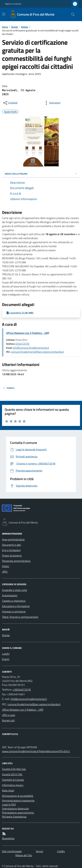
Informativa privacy (13, 785)
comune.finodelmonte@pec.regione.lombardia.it (37, 352)
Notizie (25, 27)
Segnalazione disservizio (15, 809)
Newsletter (8, 838)
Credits (61, 851)
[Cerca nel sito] (72, 14)
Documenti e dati (11, 545)
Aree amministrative (13, 539)
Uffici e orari (9, 715)
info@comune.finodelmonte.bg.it (31, 348)
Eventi (6, 659)
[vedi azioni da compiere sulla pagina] (52, 103)
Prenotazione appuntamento (18, 813)
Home (5, 27)
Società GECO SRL (12, 774)
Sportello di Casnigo (13, 780)
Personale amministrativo (16, 561)
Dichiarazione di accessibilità (18, 796)
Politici (6, 566)
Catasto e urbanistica (14, 601)
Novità (14, 27)
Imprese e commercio (14, 611)
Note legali (8, 790)
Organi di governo (12, 555)
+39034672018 (22, 690)
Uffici (5, 572)
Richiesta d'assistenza (14, 817)
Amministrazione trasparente (18, 800)
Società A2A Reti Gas (14, 769)
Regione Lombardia (13, 4)
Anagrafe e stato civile (14, 590)
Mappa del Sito (24, 855)
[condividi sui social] (10, 103)
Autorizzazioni (10, 595)
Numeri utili (8, 720)
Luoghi (6, 654)
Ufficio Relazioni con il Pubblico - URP (28, 333)
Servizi (39, 851)
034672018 (22, 344)
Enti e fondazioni (11, 550)
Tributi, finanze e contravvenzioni (20, 617)
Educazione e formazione (16, 606)
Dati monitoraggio (12, 851)
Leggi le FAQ (9, 804)
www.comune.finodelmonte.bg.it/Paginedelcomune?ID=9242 (36, 751)
